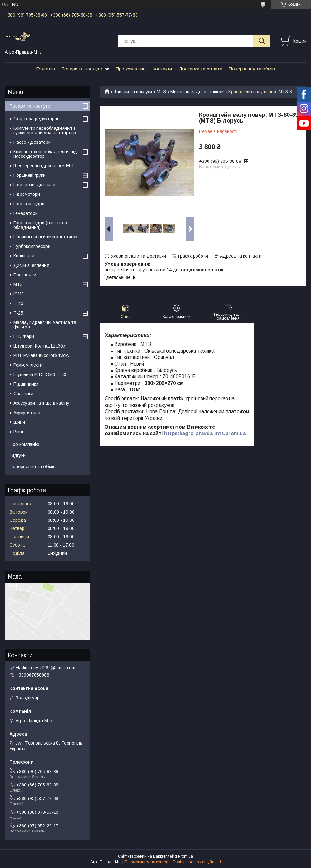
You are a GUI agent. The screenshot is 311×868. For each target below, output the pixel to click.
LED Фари (24, 336)
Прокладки (25, 275)
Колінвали (24, 256)
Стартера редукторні (36, 119)
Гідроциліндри (29, 204)
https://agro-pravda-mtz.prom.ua (205, 433)
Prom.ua (185, 856)
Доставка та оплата (200, 69)
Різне (19, 432)
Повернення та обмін (252, 69)
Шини (19, 422)
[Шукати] (262, 41)
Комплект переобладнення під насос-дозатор (45, 154)
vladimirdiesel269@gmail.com (46, 668)
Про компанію (131, 69)
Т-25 (18, 313)
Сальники (23, 394)
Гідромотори (27, 194)
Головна (46, 69)
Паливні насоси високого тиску (45, 237)
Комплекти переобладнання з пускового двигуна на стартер (45, 130)
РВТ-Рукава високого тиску (41, 355)
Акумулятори (27, 413)
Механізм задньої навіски (197, 92)
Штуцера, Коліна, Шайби (39, 346)
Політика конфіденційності (197, 862)
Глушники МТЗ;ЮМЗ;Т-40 (40, 374)
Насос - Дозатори (32, 142)
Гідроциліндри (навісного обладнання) (40, 225)
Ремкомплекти (28, 365)
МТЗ (161, 92)
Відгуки (18, 455)
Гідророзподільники (34, 185)
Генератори (26, 213)
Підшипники (26, 384)
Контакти (162, 69)
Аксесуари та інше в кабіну (41, 403)
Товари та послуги (82, 69)
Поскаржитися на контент (147, 862)
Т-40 (18, 303)
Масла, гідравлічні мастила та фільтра (45, 325)
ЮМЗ (19, 294)
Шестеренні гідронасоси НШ (43, 166)
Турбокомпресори (32, 246)
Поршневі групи (30, 175)
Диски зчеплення (31, 265)
